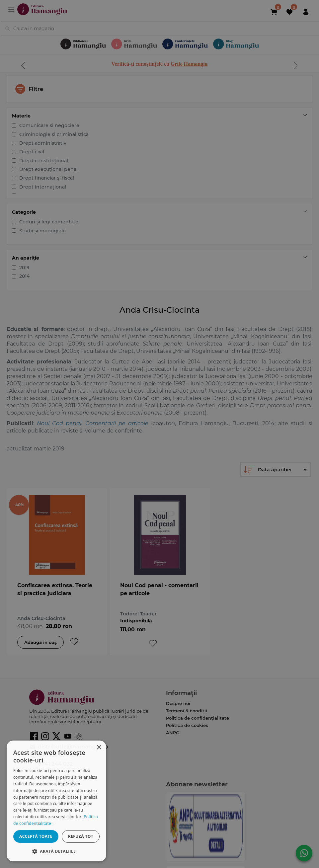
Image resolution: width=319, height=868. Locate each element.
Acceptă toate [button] (36, 836)
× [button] (99, 748)
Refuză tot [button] (81, 836)
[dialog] (56, 801)
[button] (56, 851)
